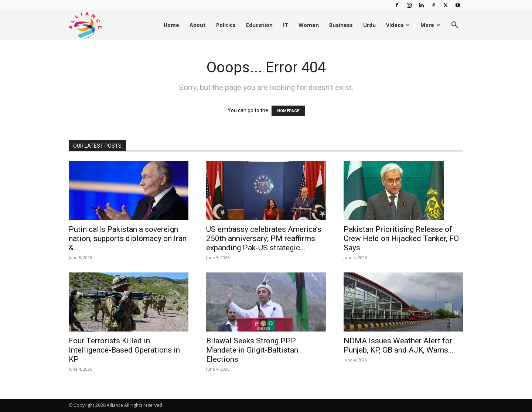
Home (171, 25)
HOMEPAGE (288, 111)
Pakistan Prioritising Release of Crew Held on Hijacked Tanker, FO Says (401, 238)
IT (286, 25)
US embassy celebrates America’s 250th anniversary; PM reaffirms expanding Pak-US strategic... (264, 238)
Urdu (369, 25)
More (430, 25)
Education (259, 25)
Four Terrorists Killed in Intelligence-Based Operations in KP (124, 350)
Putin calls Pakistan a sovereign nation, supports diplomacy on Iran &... (128, 238)
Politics (226, 25)
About (198, 25)
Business (341, 25)
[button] (454, 26)
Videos (398, 25)
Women (309, 25)
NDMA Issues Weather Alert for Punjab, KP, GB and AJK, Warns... (399, 345)
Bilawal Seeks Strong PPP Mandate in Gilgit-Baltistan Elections (252, 350)
